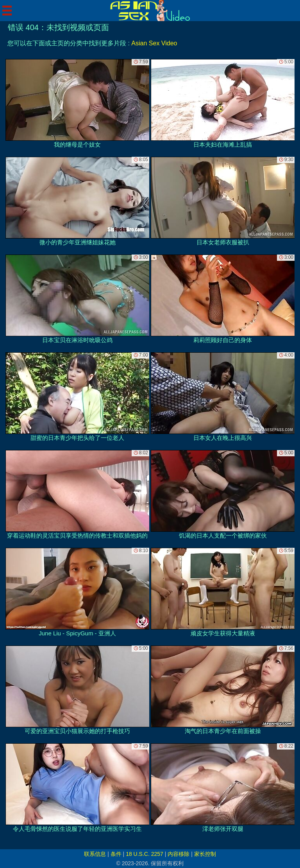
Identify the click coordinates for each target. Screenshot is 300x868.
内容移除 (179, 854)
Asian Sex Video (154, 43)
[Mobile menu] (7, 11)
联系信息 (95, 854)
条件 (116, 854)
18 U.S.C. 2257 (145, 854)
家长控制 (205, 854)
